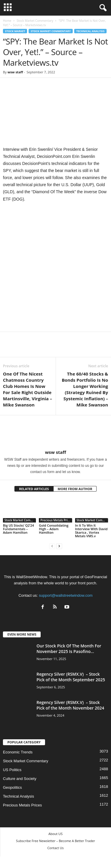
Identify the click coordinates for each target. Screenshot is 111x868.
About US (56, 834)
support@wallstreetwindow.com (66, 595)
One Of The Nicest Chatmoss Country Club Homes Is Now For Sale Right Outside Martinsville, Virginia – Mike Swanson (28, 389)
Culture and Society (20, 779)
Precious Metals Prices (56, 520)
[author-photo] (55, 432)
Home (7, 21)
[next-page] (59, 546)
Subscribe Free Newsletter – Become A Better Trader (55, 841)
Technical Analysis (90, 31)
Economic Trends (18, 752)
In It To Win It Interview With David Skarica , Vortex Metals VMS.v (91, 531)
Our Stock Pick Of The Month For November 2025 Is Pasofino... (69, 649)
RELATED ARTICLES (34, 489)
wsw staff (15, 72)
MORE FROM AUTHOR (75, 489)
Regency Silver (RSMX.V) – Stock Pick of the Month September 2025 (71, 677)
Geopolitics (12, 787)
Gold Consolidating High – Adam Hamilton (54, 529)
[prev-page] (52, 546)
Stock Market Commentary (35, 21)
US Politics (12, 770)
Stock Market (15, 31)
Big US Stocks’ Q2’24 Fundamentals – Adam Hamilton (18, 529)
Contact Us (56, 848)
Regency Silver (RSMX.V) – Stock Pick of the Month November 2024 (70, 705)
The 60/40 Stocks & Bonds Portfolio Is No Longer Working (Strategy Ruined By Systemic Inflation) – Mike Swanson (85, 389)
